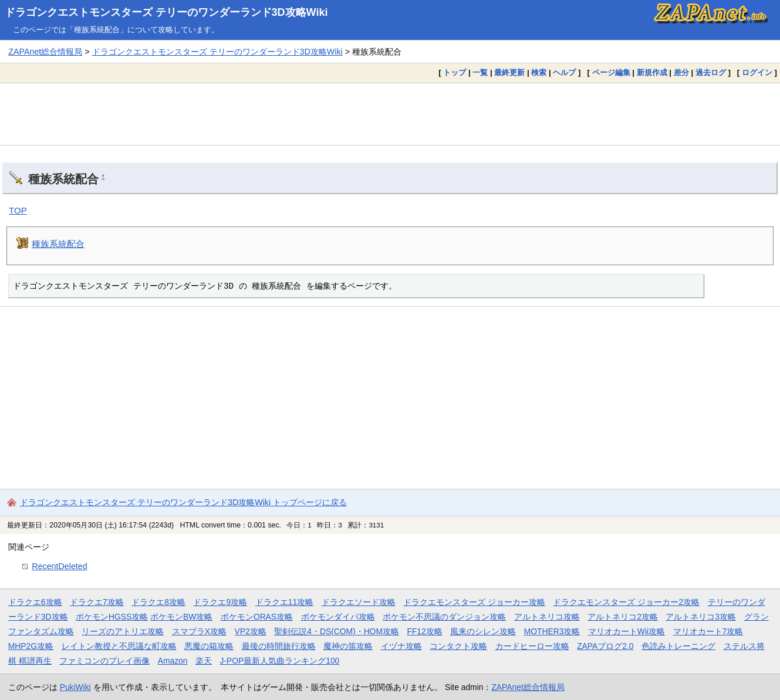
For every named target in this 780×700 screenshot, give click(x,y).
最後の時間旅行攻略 (279, 646)
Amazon (173, 661)
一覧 (480, 72)
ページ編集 (611, 72)
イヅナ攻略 (401, 646)
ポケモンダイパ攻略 (338, 617)
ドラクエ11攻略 (284, 602)
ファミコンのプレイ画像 (104, 661)
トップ (455, 72)
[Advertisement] (390, 114)
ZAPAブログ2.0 (605, 646)
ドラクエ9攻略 (220, 602)
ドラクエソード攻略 (359, 602)
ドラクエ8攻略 (158, 602)
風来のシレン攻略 (483, 631)
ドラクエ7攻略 (97, 602)
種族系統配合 (58, 244)
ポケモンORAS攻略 (257, 617)
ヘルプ (564, 72)
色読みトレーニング (678, 646)
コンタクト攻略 (458, 646)
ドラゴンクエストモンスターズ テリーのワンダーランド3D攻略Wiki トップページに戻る (183, 502)
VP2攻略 (251, 631)
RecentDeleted (59, 566)
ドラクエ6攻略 (35, 602)
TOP (18, 210)
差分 (681, 72)
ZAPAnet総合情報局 (45, 52)
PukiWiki (75, 687)
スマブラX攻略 (199, 631)
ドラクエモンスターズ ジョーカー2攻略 (626, 602)
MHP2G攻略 (31, 646)
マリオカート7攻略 (708, 631)
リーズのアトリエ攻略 (123, 631)
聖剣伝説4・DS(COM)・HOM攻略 (337, 631)
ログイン (757, 72)
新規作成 (652, 72)
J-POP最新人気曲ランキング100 (279, 661)
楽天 (204, 661)
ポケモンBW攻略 (181, 617)
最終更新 (509, 72)
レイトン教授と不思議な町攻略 (119, 646)
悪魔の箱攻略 (209, 646)
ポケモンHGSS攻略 (112, 617)
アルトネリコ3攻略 (701, 617)
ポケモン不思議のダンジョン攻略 (444, 617)
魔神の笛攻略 (348, 646)
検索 (539, 72)
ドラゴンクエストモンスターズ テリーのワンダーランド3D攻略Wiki (166, 12)
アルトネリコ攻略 (547, 617)
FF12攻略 (424, 631)
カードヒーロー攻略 (532, 646)
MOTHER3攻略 (552, 631)
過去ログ (711, 72)
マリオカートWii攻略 (627, 631)
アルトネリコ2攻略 (623, 617)
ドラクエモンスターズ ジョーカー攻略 (474, 602)
